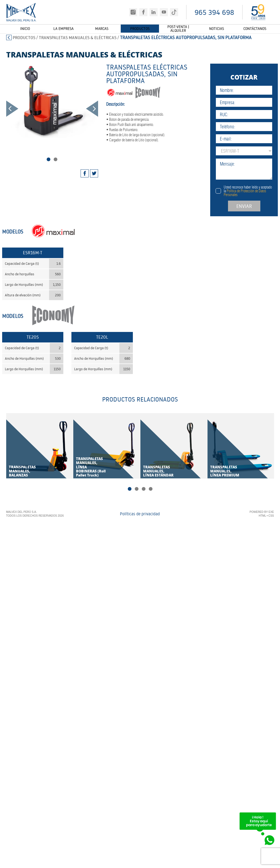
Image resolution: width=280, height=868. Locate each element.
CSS (271, 516)
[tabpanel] (52, 101)
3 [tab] (144, 489)
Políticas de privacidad (140, 514)
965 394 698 (214, 12)
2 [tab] (56, 159)
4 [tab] (151, 489)
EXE (271, 512)
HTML (262, 516)
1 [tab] (48, 159)
